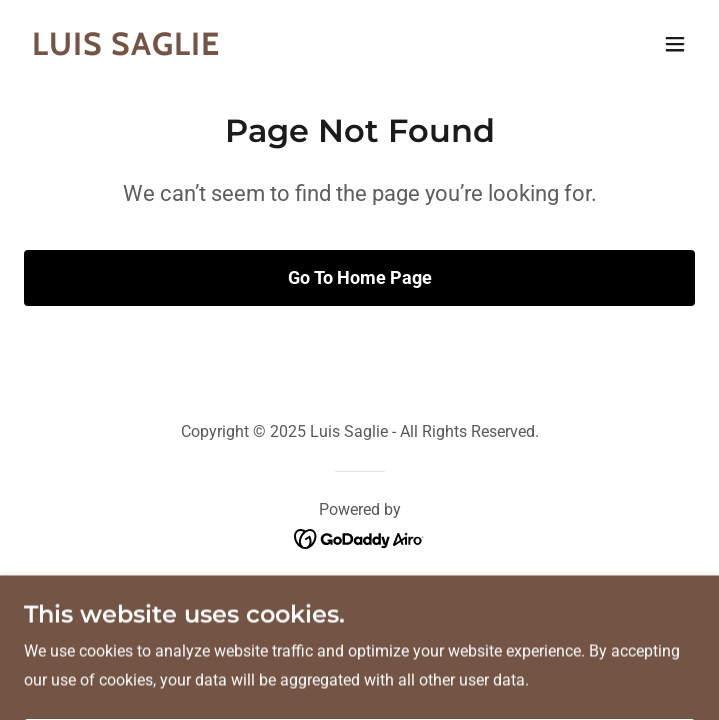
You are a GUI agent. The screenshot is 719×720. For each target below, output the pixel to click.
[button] (675, 44)
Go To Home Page (360, 277)
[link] (259, 49)
